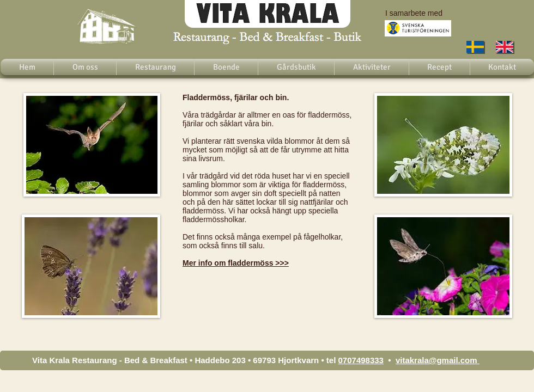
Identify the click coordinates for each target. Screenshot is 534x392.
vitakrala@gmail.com (436, 360)
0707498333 (361, 360)
